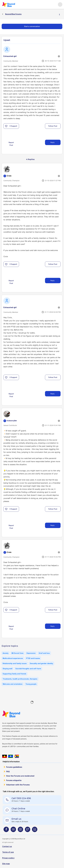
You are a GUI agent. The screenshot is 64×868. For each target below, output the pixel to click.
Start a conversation (32, 26)
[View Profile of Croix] (9, 176)
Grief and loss (44, 653)
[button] (6, 126)
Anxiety (6, 653)
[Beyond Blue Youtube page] (13, 830)
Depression (31, 653)
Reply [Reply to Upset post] (52, 142)
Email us (16, 819)
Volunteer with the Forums (18, 785)
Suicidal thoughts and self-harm (28, 669)
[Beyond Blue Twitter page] (28, 830)
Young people (31, 684)
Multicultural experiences (13, 658)
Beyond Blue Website (16, 714)
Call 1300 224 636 (21, 798)
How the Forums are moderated (20, 776)
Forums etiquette (14, 780)
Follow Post (53, 126)
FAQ (8, 772)
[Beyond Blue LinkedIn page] (35, 830)
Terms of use (8, 852)
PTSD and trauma (33, 658)
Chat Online (18, 809)
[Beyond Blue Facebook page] (6, 830)
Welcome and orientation (13, 684)
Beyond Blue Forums (12, 4)
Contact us (7, 846)
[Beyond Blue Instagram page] (20, 830)
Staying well (7, 669)
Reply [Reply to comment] (52, 280)
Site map (6, 864)
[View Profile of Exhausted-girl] (10, 56)
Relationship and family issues (15, 663)
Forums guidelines (14, 767)
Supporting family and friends (14, 674)
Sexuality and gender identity (41, 663)
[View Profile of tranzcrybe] (12, 421)
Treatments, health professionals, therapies (20, 679)
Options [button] (60, 14)
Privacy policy (8, 858)
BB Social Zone (17, 653)
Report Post (11, 144)
